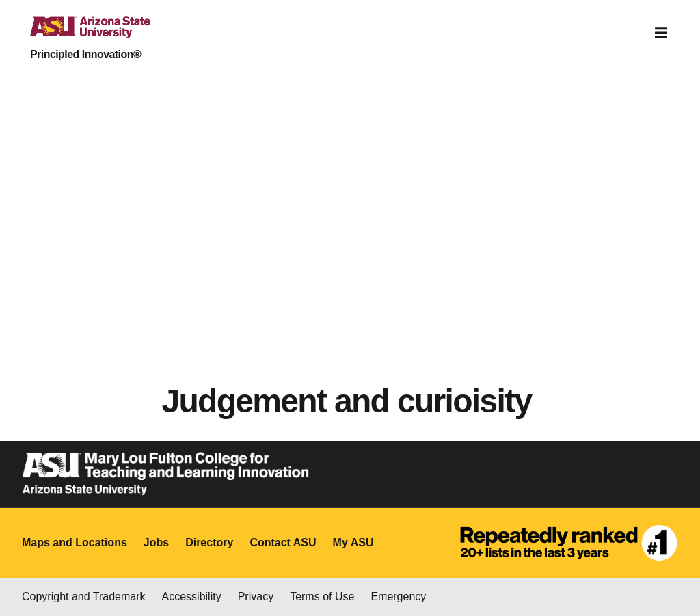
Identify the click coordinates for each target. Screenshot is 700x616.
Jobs (156, 543)
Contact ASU (283, 543)
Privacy (256, 597)
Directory (209, 543)
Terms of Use (322, 597)
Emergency (398, 597)
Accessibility (192, 597)
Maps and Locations (75, 543)
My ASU (353, 543)
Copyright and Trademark (84, 597)
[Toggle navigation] (661, 33)
